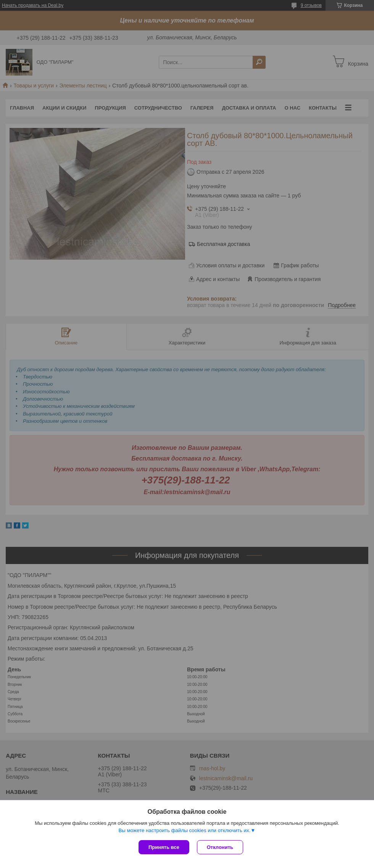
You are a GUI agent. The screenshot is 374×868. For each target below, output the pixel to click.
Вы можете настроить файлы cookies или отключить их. (184, 830)
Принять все (164, 847)
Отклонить (220, 847)
